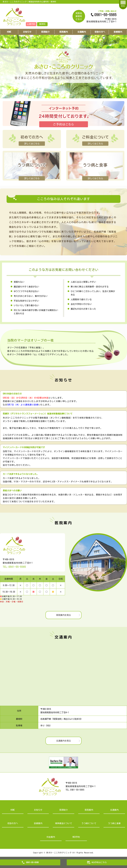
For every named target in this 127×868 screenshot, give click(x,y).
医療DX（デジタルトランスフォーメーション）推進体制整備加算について (38, 414)
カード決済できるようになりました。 (21, 474)
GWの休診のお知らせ (12, 394)
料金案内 (51, 837)
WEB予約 (76, 837)
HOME (9, 32)
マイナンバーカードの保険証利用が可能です (24, 447)
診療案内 (38, 823)
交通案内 (82, 32)
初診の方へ (100, 32)
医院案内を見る (64, 615)
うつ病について (89, 823)
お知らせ (27, 32)
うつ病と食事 (114, 823)
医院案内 (64, 32)
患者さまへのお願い (12, 491)
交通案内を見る (64, 741)
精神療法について (64, 823)
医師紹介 (45, 32)
